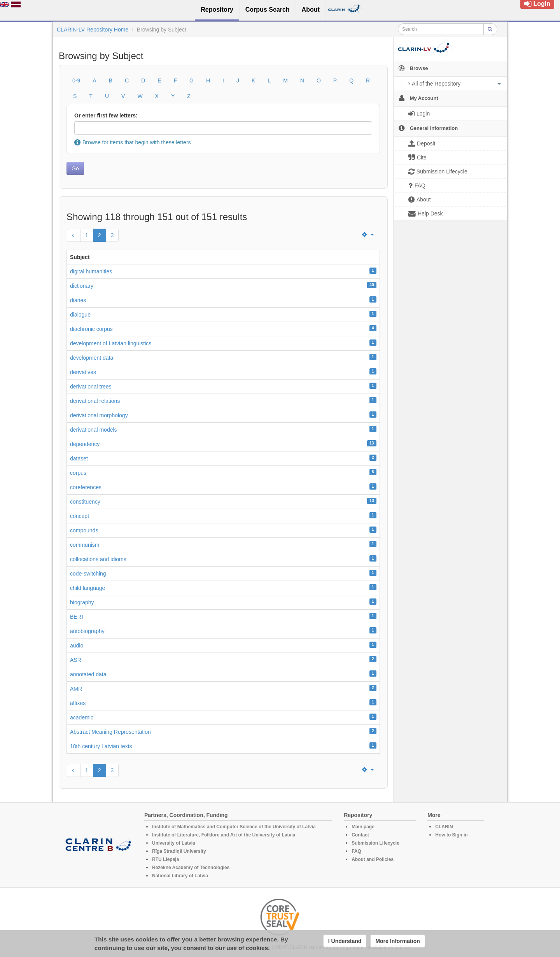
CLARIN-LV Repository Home (93, 30)
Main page (363, 827)
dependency (85, 444)
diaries (78, 300)
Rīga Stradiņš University (179, 851)
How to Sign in (451, 835)
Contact (360, 835)
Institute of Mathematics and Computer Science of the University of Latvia (234, 827)
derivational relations (95, 401)
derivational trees (91, 387)
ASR (76, 660)
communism (85, 545)
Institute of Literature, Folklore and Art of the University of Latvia (224, 835)
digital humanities (91, 271)
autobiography (87, 631)
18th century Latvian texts (101, 746)
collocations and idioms (98, 559)
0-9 (76, 80)
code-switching (88, 574)
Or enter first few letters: (106, 115)
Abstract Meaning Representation (110, 732)
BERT (77, 617)
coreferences (86, 487)
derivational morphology (99, 415)
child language (87, 588)
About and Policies (373, 859)
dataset (79, 458)
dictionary (82, 286)
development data (92, 358)
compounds (84, 530)
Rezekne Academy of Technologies (191, 868)
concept (80, 516)
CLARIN (444, 827)
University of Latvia (174, 843)
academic (82, 717)
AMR (76, 689)
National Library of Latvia (180, 876)
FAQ (356, 851)
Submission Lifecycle (375, 843)
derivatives (83, 372)
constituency (85, 502)
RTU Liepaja (165, 859)
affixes (78, 703)
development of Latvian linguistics (111, 343)
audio (77, 646)
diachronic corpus (91, 329)
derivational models (94, 430)
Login (537, 4)
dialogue (80, 315)
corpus (78, 473)
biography (82, 602)
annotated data (88, 674)
